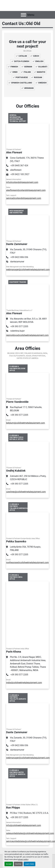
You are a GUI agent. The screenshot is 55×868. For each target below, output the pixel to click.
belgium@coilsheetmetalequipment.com (26, 423)
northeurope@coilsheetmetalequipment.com (27, 562)
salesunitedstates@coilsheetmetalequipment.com (30, 833)
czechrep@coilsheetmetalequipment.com (26, 492)
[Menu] (23, 15)
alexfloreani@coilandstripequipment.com (26, 190)
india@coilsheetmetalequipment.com (24, 683)
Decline (18, 864)
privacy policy (23, 859)
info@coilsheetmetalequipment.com (24, 825)
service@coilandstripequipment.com (24, 198)
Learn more (29, 864)
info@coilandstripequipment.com (22, 182)
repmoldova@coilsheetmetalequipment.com (27, 335)
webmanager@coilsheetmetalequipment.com (28, 270)
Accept (9, 864)
